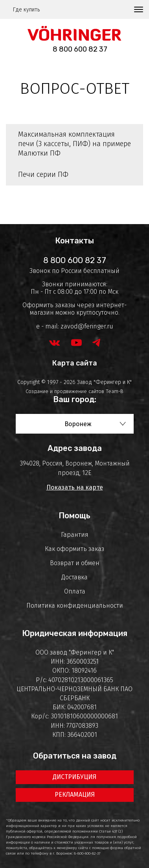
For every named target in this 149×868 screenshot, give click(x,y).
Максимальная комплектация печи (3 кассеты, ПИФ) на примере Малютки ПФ (74, 144)
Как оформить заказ (74, 549)
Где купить (26, 10)
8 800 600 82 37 (80, 49)
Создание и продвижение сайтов (65, 391)
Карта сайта (75, 363)
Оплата (75, 591)
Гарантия (75, 535)
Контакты (74, 241)
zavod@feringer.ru (87, 326)
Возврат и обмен (75, 563)
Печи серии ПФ (43, 174)
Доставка (74, 577)
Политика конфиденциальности (75, 606)
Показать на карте (75, 487)
